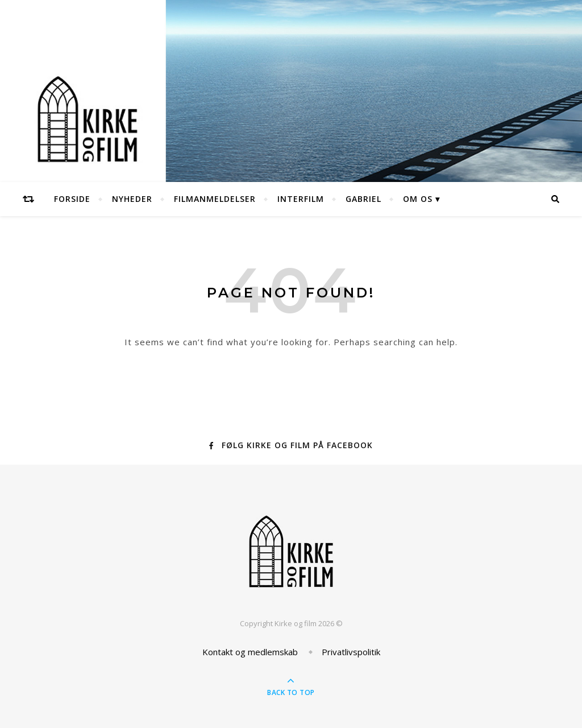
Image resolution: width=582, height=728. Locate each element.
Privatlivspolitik (351, 652)
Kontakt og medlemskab (250, 652)
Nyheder (132, 199)
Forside (72, 199)
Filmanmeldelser (215, 199)
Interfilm (301, 199)
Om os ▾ (421, 199)
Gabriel (363, 199)
